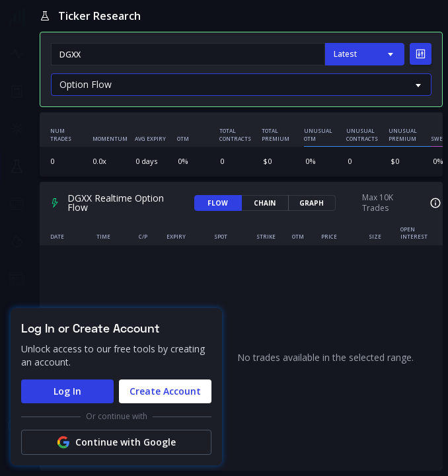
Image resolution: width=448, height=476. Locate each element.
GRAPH (312, 203)
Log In (67, 391)
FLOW (218, 203)
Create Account (165, 391)
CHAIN (265, 203)
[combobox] (188, 54)
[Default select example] (241, 85)
